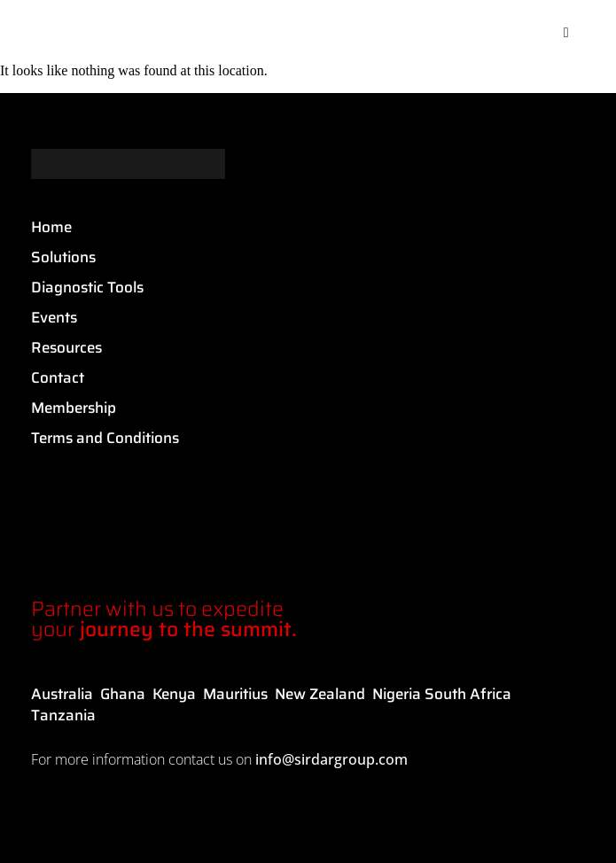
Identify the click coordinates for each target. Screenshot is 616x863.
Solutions (63, 257)
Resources (66, 347)
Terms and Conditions (105, 438)
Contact (58, 377)
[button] (566, 33)
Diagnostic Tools (87, 287)
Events (54, 317)
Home (51, 227)
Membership (74, 408)
